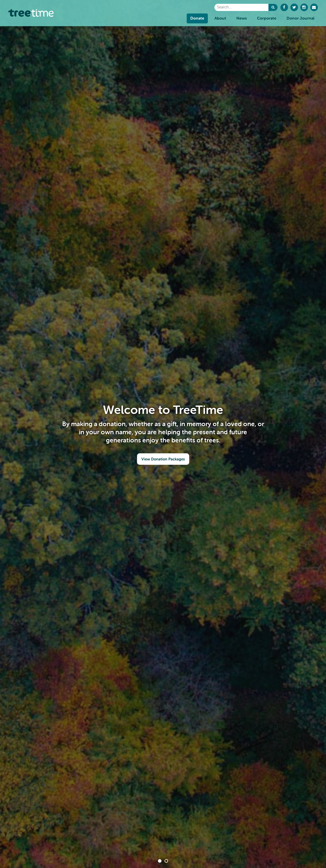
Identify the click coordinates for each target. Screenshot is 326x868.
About (220, 18)
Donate (197, 18)
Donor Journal (300, 18)
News (242, 18)
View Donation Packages (163, 459)
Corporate (267, 18)
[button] (273, 7)
